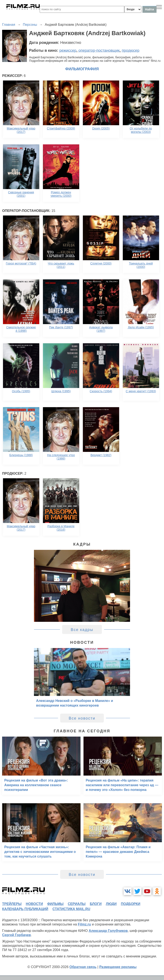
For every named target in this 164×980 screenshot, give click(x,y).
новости (34, 904)
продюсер (130, 50)
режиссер (68, 50)
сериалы (77, 904)
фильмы (55, 904)
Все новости (82, 718)
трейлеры (12, 904)
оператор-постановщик (99, 50)
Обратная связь (83, 967)
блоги (96, 904)
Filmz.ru (84, 924)
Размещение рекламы (118, 967)
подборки (131, 904)
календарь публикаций (25, 909)
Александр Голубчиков (108, 931)
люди (111, 904)
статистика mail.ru (71, 909)
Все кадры (82, 630)
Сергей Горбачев (16, 935)
